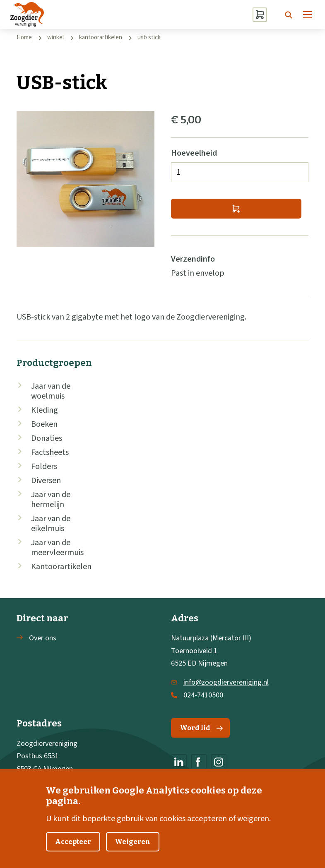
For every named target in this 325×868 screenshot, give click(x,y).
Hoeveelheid (194, 153)
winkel (55, 37)
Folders (44, 466)
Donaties (47, 438)
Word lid (201, 728)
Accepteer (73, 853)
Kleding (45, 410)
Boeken (44, 424)
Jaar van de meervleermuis (57, 548)
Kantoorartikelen (61, 567)
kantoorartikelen (101, 37)
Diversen (46, 481)
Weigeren (133, 853)
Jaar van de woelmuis (51, 391)
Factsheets (50, 452)
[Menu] (308, 14)
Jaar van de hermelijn (51, 500)
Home (24, 37)
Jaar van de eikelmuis (51, 524)
